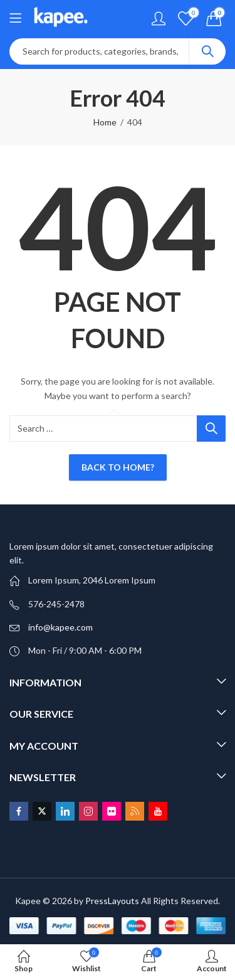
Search (207, 51)
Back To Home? (118, 467)
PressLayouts (112, 901)
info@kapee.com (60, 627)
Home (105, 122)
